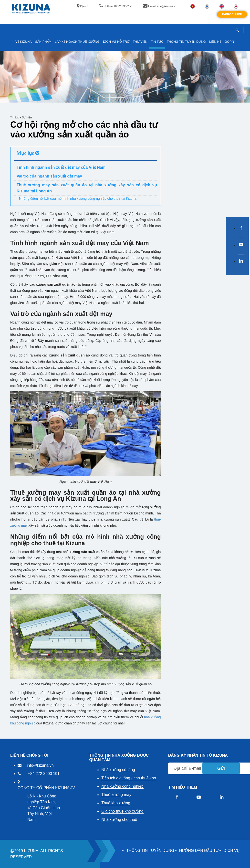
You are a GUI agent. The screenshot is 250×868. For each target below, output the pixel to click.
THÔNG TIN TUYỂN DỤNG (150, 851)
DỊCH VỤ (232, 851)
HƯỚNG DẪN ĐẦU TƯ (199, 851)
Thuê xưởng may (116, 795)
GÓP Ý (230, 42)
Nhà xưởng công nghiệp (122, 786)
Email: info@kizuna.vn (160, 6)
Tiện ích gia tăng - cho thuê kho (129, 778)
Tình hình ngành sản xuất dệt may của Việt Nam (61, 167)
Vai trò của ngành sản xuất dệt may (49, 176)
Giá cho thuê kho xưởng (122, 811)
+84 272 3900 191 (44, 774)
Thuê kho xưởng (116, 803)
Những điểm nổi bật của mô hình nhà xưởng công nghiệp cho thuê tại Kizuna (78, 199)
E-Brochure (232, 14)
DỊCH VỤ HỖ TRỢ (116, 42)
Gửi (221, 768)
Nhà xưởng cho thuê (119, 820)
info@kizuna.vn (40, 765)
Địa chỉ (83, 6)
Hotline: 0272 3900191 (116, 6)
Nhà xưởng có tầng (118, 770)
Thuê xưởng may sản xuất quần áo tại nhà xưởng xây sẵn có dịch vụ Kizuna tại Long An (87, 188)
